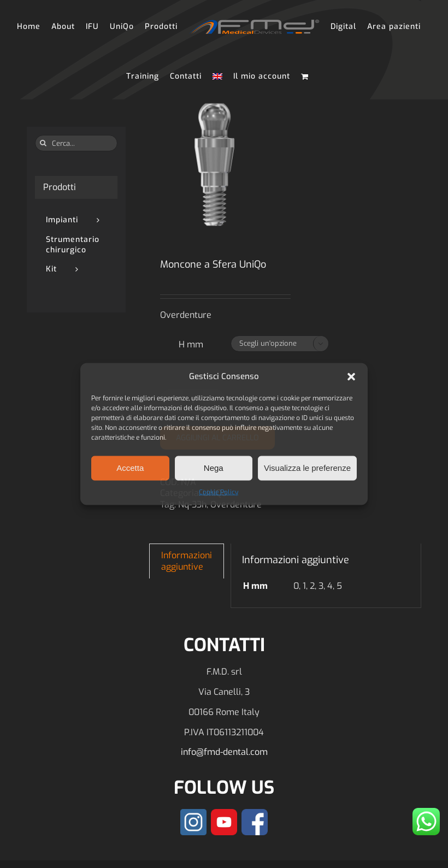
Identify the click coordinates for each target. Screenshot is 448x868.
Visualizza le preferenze (307, 468)
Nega (214, 468)
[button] (351, 376)
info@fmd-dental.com (224, 752)
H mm (191, 344)
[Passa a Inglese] (217, 76)
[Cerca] (43, 143)
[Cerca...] (76, 143)
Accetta (130, 468)
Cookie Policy (219, 492)
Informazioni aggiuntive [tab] (187, 561)
